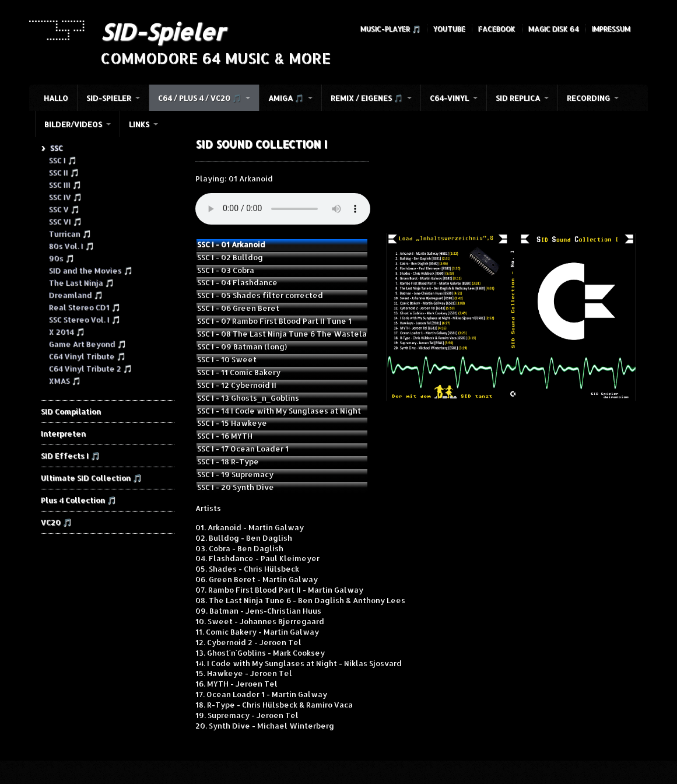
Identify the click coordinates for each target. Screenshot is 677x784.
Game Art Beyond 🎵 (87, 344)
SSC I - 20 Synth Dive (236, 487)
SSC (56, 148)
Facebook (497, 29)
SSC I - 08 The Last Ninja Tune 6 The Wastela (282, 334)
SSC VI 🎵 (65, 221)
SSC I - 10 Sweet (227, 359)
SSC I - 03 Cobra (226, 270)
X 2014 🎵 (66, 331)
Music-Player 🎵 (390, 29)
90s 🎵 (61, 258)
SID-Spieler (162, 32)
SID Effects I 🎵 (70, 456)
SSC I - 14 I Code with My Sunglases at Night (279, 411)
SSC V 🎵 (64, 209)
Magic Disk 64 (554, 29)
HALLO (56, 98)
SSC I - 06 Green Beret (238, 308)
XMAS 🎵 (64, 380)
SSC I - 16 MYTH (225, 436)
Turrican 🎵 (70, 233)
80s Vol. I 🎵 (71, 246)
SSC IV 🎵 (65, 197)
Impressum (611, 29)
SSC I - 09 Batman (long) (242, 346)
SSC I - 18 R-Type (228, 461)
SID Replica (518, 98)
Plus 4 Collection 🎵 (78, 500)
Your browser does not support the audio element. (283, 209)
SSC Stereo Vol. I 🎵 (84, 319)
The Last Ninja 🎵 (81, 282)
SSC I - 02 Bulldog (230, 257)
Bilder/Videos (73, 124)
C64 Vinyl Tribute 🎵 (87, 356)
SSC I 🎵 (62, 160)
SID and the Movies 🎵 (90, 270)
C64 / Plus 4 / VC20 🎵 (200, 98)
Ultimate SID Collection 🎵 (91, 478)
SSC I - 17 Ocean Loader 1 (243, 449)
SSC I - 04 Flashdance (237, 282)
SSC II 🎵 (64, 172)
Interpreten (63, 433)
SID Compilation (71, 411)
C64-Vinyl (449, 98)
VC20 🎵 (56, 522)
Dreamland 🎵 (76, 295)
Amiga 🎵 (286, 98)
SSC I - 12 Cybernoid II (237, 385)
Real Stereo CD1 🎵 (84, 307)
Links (139, 124)
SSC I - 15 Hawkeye (232, 423)
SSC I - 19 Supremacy (235, 474)
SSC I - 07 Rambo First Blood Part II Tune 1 (274, 321)
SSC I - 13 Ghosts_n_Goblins (248, 398)
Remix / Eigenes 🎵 (367, 98)
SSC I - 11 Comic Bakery (239, 372)
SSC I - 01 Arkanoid (231, 244)
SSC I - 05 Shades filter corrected (260, 295)
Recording (588, 98)
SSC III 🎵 (65, 184)
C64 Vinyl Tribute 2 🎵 (90, 368)
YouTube (449, 29)
